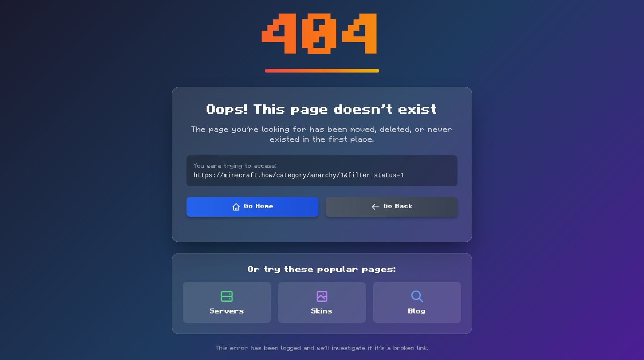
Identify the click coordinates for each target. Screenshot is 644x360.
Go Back (392, 207)
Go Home (253, 207)
